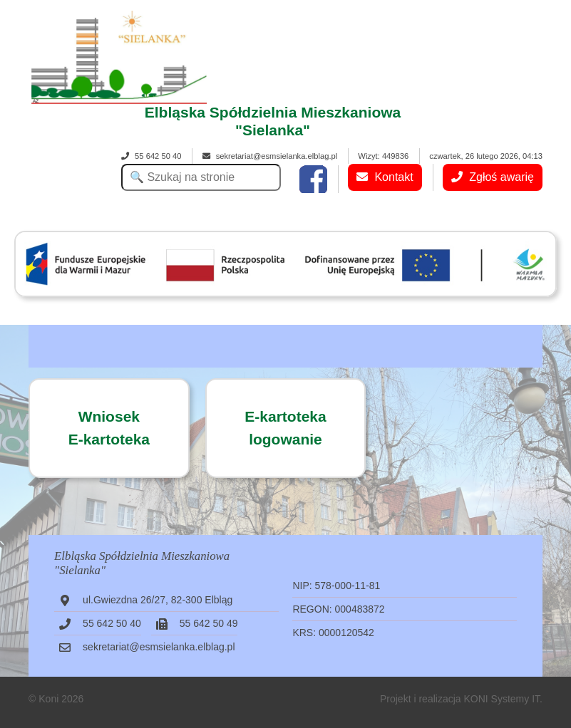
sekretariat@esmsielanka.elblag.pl (270, 156)
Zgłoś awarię (493, 177)
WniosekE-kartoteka (109, 428)
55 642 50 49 (209, 623)
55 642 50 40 (151, 156)
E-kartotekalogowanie (285, 428)
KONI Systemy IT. (503, 699)
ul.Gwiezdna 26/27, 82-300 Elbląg (158, 600)
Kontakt (385, 177)
